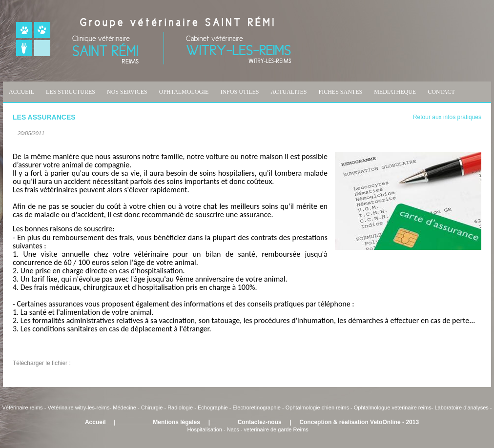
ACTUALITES (288, 92)
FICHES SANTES (340, 92)
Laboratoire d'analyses (461, 407)
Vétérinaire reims (22, 407)
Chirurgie (152, 407)
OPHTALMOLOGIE (184, 92)
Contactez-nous (260, 422)
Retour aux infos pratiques (447, 117)
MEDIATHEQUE (395, 92)
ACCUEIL (21, 92)
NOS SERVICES (127, 92)
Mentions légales (176, 422)
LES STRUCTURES (71, 92)
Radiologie (180, 407)
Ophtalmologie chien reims (317, 407)
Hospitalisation (205, 429)
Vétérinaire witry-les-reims (78, 407)
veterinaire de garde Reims (276, 429)
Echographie (213, 407)
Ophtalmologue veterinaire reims (393, 407)
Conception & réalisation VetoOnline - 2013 (359, 422)
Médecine (125, 407)
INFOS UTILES (239, 92)
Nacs (233, 429)
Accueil (95, 422)
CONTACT (441, 92)
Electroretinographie (257, 407)
